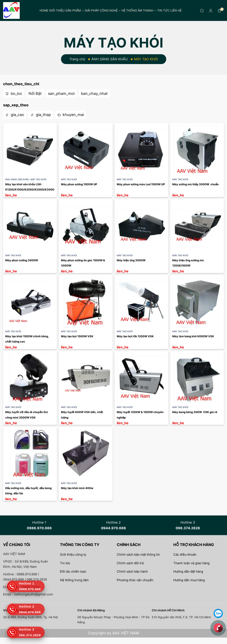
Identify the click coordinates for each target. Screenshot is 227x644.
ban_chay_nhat (94, 93)
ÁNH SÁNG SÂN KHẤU (110, 59)
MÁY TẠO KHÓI (38, 179)
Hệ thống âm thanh (139, 10)
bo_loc (14, 93)
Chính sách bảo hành (132, 571)
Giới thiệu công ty (73, 554)
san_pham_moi (61, 93)
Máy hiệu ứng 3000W (132, 260)
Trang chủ (77, 59)
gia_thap (41, 115)
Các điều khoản (185, 554)
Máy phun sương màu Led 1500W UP (141, 184)
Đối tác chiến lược (73, 571)
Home (44, 10)
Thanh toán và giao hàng (191, 563)
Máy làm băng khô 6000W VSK (193, 336)
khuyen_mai (71, 115)
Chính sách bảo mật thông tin (138, 554)
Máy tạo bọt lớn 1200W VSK (135, 336)
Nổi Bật (35, 93)
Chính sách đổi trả (130, 563)
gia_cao (15, 115)
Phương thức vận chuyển (135, 580)
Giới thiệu (57, 10)
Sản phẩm (75, 10)
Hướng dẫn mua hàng (189, 580)
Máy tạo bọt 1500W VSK (77, 336)
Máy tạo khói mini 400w (77, 488)
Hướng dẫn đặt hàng (188, 571)
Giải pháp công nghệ (103, 10)
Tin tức (163, 10)
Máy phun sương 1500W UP (79, 184)
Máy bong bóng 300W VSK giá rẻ (195, 412)
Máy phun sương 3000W (22, 260)
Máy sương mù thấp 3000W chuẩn (195, 184)
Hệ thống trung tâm (74, 580)
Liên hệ (176, 10)
